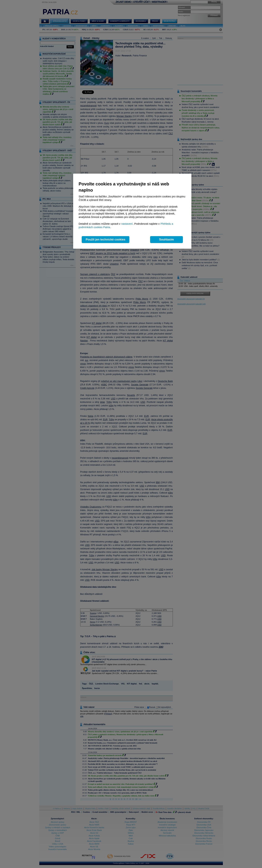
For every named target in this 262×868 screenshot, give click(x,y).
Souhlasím (167, 239)
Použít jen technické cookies (106, 239)
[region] (132, 211)
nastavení (127, 224)
